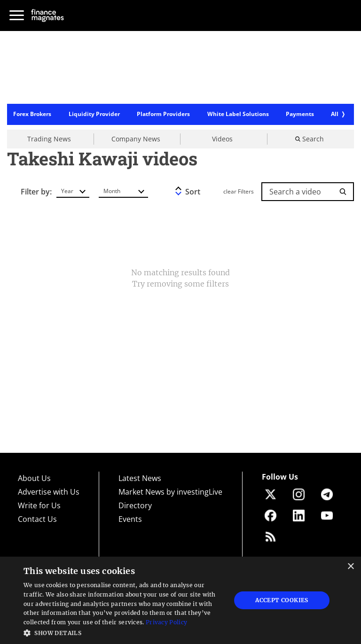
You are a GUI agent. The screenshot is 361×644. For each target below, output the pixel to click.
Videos (222, 139)
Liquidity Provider (94, 115)
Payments (300, 115)
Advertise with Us (49, 492)
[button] (124, 632)
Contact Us (37, 519)
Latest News (140, 478)
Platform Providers (163, 115)
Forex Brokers (32, 115)
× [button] (350, 567)
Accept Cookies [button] (282, 600)
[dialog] (180, 600)
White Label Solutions (238, 115)
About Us (34, 478)
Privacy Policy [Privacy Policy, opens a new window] (166, 622)
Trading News (49, 139)
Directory (135, 505)
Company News (136, 139)
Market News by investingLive (170, 492)
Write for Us (39, 505)
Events (130, 519)
